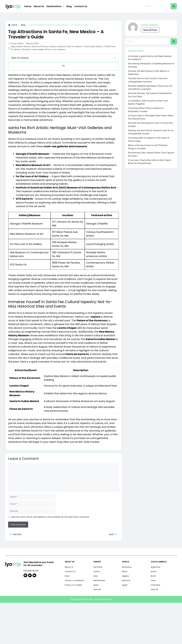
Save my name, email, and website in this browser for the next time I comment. (50, 517)
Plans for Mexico (74, 46)
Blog (69, 6)
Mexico (62, 46)
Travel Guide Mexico (93, 46)
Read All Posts (150, 30)
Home (28, 6)
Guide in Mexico (23, 46)
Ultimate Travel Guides (33, 49)
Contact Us (81, 6)
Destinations (55, 6)
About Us (39, 6)
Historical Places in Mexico (45, 46)
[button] (115, 58)
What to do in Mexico (55, 49)
